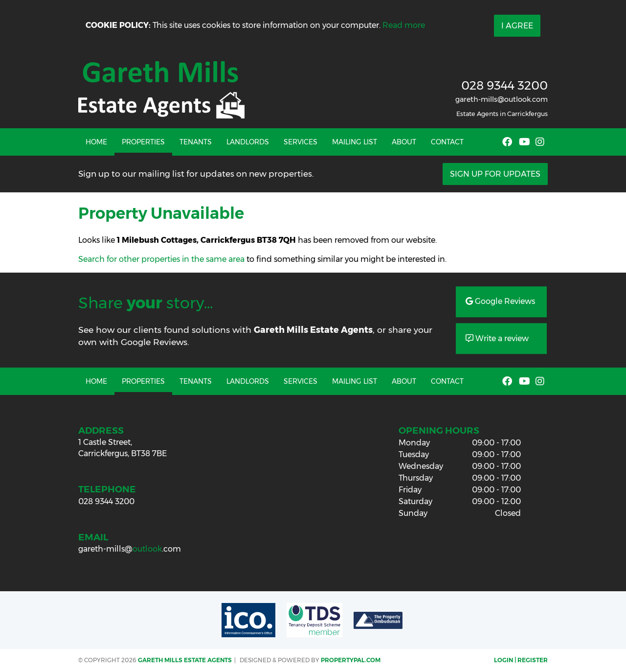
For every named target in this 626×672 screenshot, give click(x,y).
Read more (404, 25)
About (404, 142)
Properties (143, 142)
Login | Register (521, 660)
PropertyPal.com (351, 660)
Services (301, 142)
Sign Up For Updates (495, 174)
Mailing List (355, 142)
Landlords (248, 142)
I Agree (517, 26)
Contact (447, 142)
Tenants (196, 142)
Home (96, 142)
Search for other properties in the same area (161, 259)
